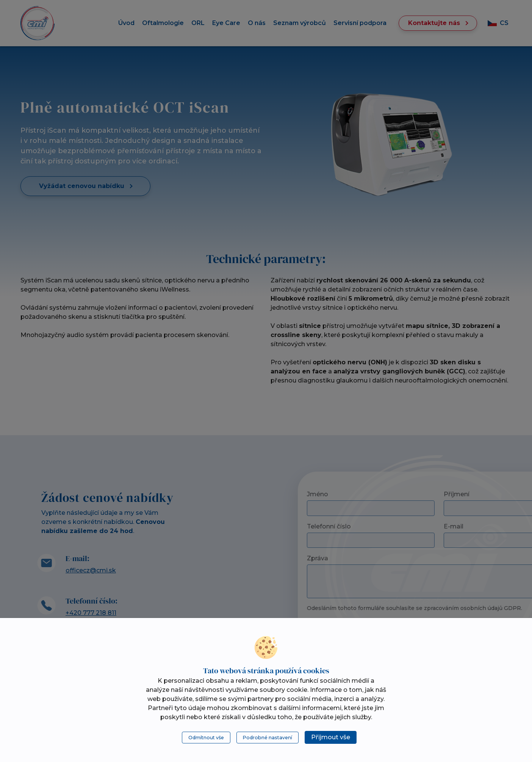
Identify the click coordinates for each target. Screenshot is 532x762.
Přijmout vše (331, 737)
